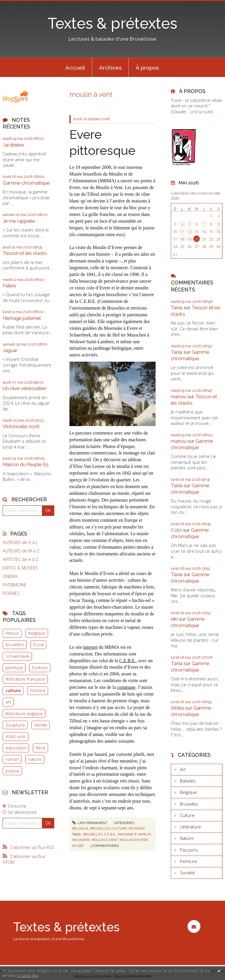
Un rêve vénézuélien (25, 388)
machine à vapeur (134, 834)
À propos (147, 68)
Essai (39, 644)
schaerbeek (17, 656)
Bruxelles (100, 828)
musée (78, 846)
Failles (9, 286)
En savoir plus (28, 975)
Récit (41, 748)
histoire (38, 690)
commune (126, 687)
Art (183, 769)
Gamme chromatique (26, 183)
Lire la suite (202, 111)
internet (90, 647)
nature (35, 759)
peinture (14, 667)
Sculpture (15, 725)
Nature (187, 838)
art (8, 702)
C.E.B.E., (128, 661)
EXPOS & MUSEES (20, 568)
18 (182, 239)
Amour (12, 633)
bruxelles (15, 644)
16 (218, 231)
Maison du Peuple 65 (26, 464)
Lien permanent (90, 823)
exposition (16, 748)
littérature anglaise (24, 713)
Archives (110, 68)
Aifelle (178, 708)
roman (12, 759)
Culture (119, 828)
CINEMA (10, 576)
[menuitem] (75, 67)
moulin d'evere (134, 840)
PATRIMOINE (15, 585)
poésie (12, 771)
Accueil (75, 68)
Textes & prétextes (112, 23)
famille (41, 725)
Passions (137, 828)
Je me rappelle (19, 221)
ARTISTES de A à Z (20, 559)
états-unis (16, 736)
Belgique (80, 828)
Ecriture (40, 667)
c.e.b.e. (110, 834)
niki (174, 619)
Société (187, 873)
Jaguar (10, 350)
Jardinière (13, 145)
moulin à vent (105, 840)
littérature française (25, 679)
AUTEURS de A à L (20, 542)
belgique (37, 633)
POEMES (11, 593)
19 (189, 239)
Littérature (190, 827)
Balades (188, 781)
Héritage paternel (22, 318)
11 (182, 231)
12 (189, 231)
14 (204, 231)
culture (13, 690)
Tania (177, 308)
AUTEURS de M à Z (21, 551)
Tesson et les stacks (25, 253)
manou (179, 397)
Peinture (189, 861)
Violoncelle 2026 (21, 426)
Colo (176, 530)
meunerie (81, 840)
